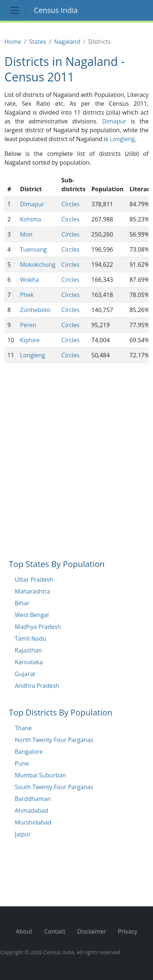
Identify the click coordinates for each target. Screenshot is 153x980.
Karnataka (29, 662)
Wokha (29, 280)
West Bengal (32, 615)
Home (13, 42)
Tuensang (33, 249)
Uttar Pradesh (34, 580)
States (38, 42)
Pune (22, 763)
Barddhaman (33, 799)
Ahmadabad (32, 811)
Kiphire (30, 340)
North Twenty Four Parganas (54, 740)
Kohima (30, 219)
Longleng (122, 139)
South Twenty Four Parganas (54, 787)
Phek (27, 295)
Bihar (22, 603)
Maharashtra (32, 591)
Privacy (128, 931)
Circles (71, 204)
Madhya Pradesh (38, 627)
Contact (55, 931)
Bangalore (29, 752)
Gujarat (25, 674)
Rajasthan (28, 650)
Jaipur (23, 834)
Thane (23, 728)
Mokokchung (38, 265)
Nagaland (67, 42)
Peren (28, 325)
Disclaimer (91, 931)
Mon (26, 234)
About (24, 931)
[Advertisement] (76, 472)
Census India (56, 10)
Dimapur (114, 121)
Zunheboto (35, 310)
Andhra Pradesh (37, 686)
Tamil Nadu (30, 638)
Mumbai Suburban (40, 775)
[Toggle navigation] (15, 10)
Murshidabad (33, 822)
